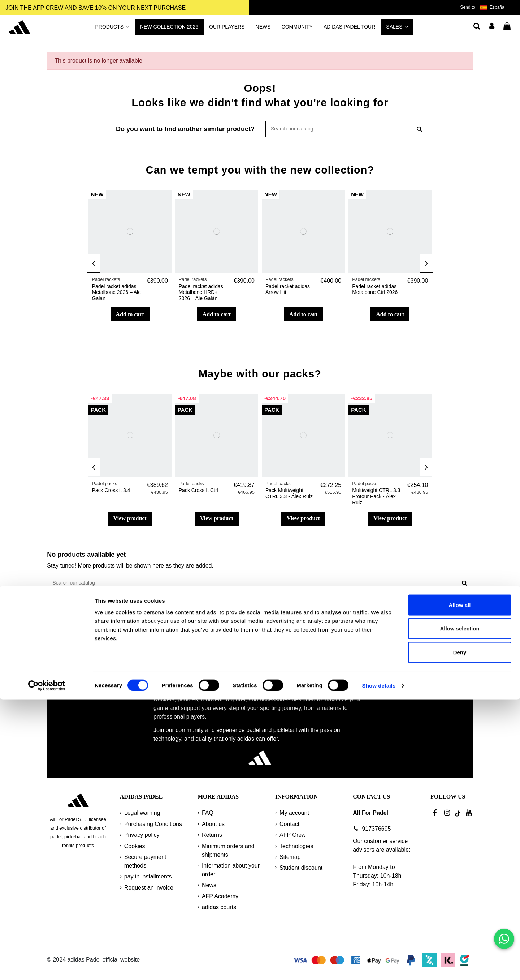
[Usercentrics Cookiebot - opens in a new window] (47, 966)
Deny (460, 932)
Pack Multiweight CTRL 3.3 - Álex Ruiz (289, 495)
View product (130, 520)
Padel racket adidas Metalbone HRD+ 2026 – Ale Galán (201, 295)
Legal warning (142, 818)
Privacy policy (142, 840)
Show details (379, 966)
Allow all (460, 885)
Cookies (135, 850)
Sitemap (290, 861)
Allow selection (460, 909)
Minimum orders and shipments (228, 855)
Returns (212, 840)
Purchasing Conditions (153, 828)
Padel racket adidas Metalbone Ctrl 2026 (375, 292)
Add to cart (130, 316)
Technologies (296, 850)
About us (213, 828)
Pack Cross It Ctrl (198, 492)
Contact (289, 828)
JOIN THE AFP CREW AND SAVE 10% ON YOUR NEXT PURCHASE (96, 8)
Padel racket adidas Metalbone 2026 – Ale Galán (116, 295)
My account (294, 818)
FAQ (208, 818)
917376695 (376, 833)
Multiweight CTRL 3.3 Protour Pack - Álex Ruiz (376, 498)
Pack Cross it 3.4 (111, 492)
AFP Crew (293, 840)
